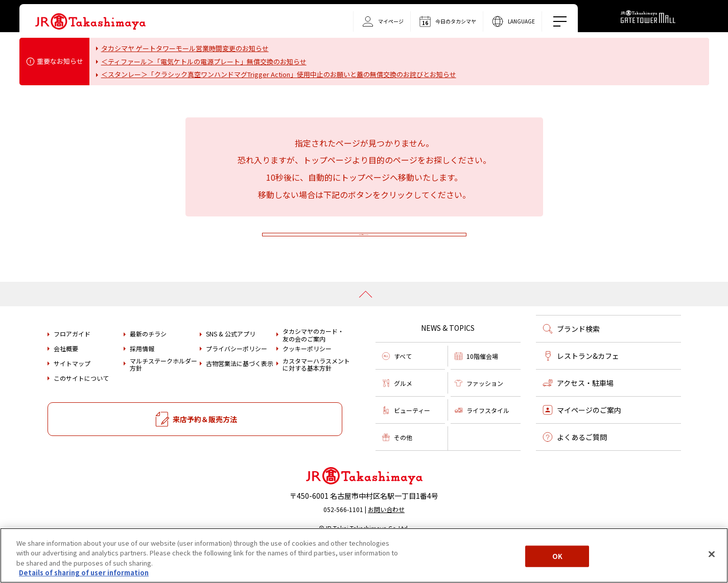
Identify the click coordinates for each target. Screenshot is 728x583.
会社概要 (66, 379)
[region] (364, 555)
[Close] (712, 554)
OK (557, 556)
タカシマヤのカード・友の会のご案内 (313, 366)
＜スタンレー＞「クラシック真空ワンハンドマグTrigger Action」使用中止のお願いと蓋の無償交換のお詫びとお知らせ (279, 74)
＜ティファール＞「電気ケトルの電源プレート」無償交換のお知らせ (204, 62)
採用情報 (142, 379)
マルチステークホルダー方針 (163, 395)
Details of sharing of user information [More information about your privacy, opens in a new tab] (84, 573)
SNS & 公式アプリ (231, 365)
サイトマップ (72, 394)
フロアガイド (72, 365)
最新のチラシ (148, 365)
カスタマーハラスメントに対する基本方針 (316, 395)
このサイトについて (81, 408)
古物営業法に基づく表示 (240, 394)
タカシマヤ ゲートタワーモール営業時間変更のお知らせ (185, 48)
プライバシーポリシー (237, 379)
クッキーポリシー (307, 379)
